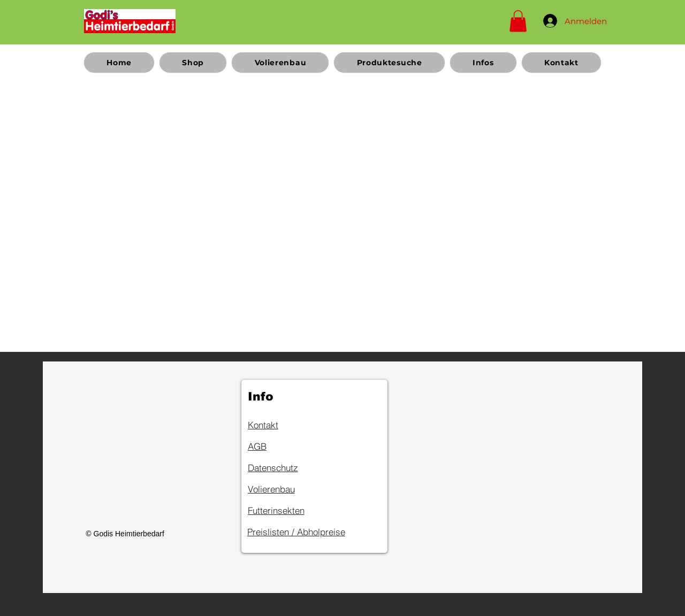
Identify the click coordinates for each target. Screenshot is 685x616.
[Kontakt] (286, 425)
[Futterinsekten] (286, 511)
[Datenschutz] (286, 468)
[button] (518, 21)
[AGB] (286, 446)
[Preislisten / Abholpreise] (313, 532)
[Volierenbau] (286, 489)
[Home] (130, 21)
